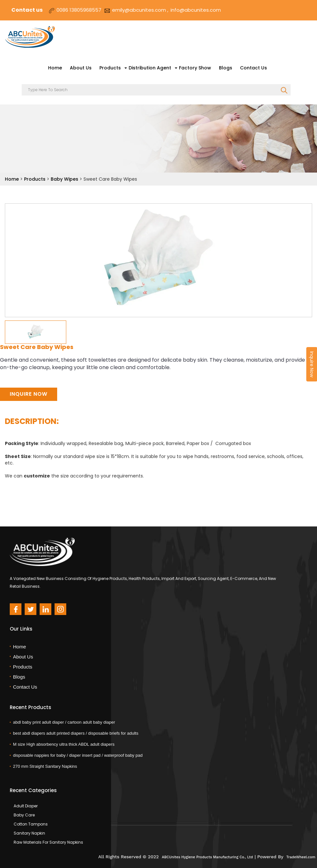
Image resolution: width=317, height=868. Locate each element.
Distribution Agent (150, 68)
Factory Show (195, 68)
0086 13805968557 (79, 10)
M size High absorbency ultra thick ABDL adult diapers (64, 744)
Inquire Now (29, 394)
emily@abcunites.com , (140, 10)
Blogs (226, 68)
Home (55, 68)
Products (110, 68)
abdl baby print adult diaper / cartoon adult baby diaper (64, 722)
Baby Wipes (65, 179)
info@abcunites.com (196, 10)
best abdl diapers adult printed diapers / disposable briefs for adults (76, 733)
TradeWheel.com (301, 857)
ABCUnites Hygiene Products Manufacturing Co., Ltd (207, 857)
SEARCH (284, 90)
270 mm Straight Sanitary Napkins (45, 766)
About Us (81, 68)
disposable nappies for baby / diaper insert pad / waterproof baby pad (78, 755)
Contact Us (254, 68)
